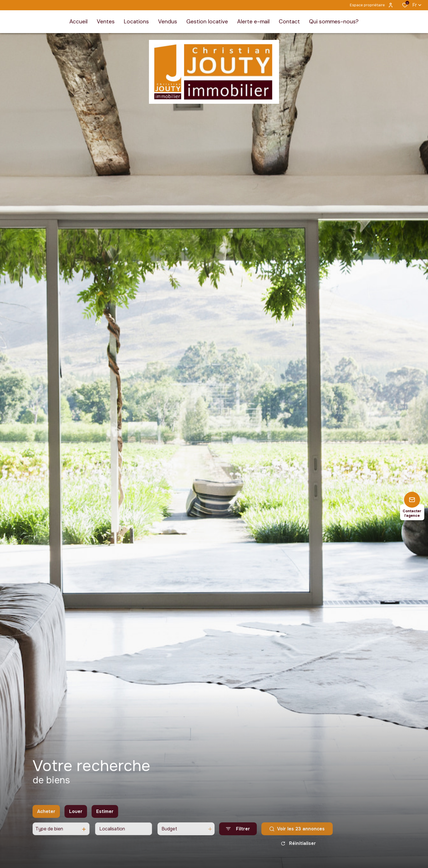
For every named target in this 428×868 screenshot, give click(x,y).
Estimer (105, 817)
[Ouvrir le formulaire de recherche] (238, 834)
